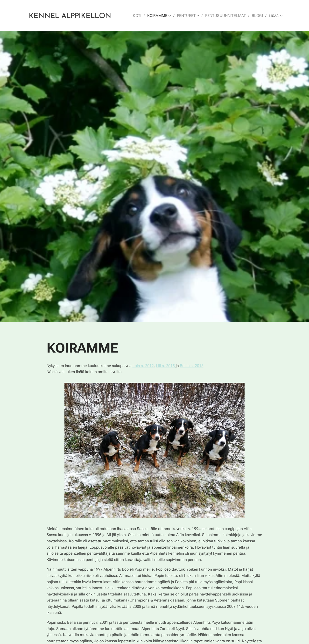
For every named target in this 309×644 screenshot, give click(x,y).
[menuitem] (144, 16)
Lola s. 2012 (143, 365)
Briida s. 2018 (192, 365)
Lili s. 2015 (166, 365)
